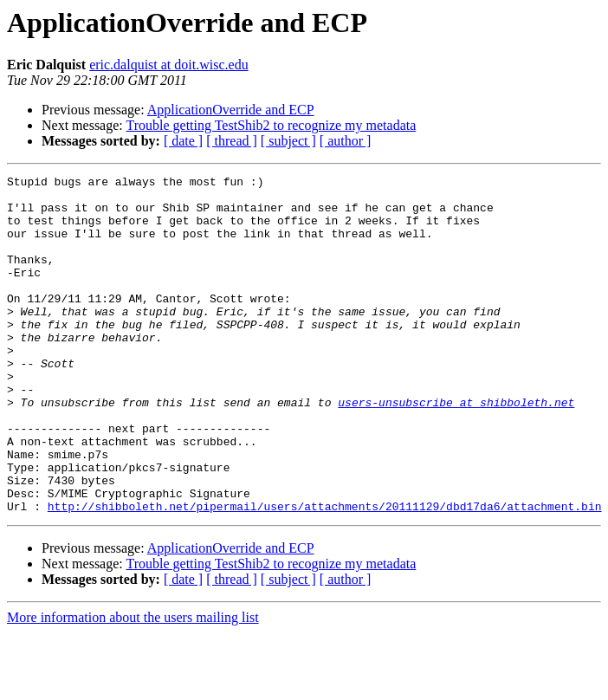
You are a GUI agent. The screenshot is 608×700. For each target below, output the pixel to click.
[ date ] (183, 141)
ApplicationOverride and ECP (231, 110)
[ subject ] (288, 141)
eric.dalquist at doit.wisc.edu (169, 65)
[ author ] (346, 141)
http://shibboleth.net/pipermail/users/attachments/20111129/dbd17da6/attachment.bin (325, 574)
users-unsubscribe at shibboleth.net (456, 449)
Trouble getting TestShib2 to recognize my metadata (271, 125)
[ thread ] (232, 141)
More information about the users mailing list (133, 685)
